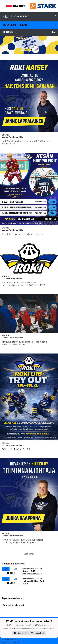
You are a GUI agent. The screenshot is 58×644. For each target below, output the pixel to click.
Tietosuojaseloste (10, 616)
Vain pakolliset (38, 633)
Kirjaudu (29, 32)
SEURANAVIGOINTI (31, 16)
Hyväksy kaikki (21, 633)
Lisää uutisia (29, 536)
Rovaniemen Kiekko (31, 25)
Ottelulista (8, 571)
